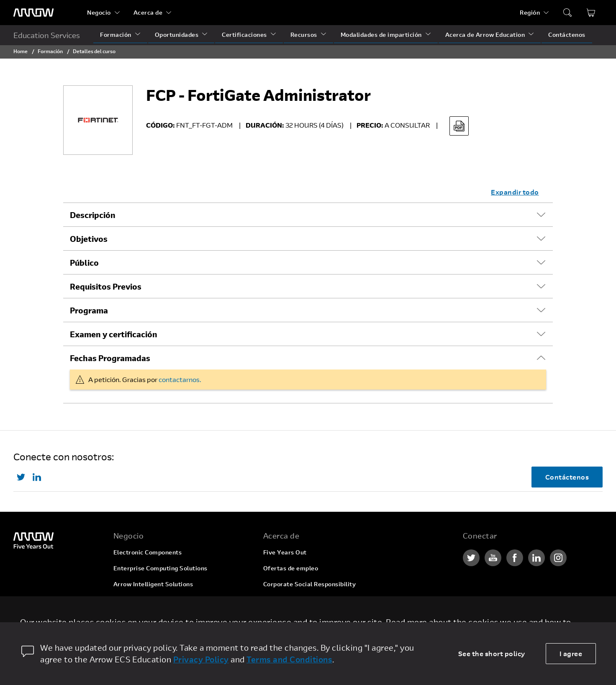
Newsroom (279, 616)
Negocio (99, 12)
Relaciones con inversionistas (307, 600)
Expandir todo (515, 192)
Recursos (304, 35)
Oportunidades (177, 35)
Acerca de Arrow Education (485, 35)
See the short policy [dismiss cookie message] (492, 653)
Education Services (47, 35)
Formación (116, 35)
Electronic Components (148, 552)
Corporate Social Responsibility (310, 584)
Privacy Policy (201, 659)
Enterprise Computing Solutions (160, 568)
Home (21, 51)
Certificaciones (244, 35)
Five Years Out (285, 552)
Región (530, 12)
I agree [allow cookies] (571, 653)
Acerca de (148, 12)
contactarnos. (180, 379)
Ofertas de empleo (291, 568)
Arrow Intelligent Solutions (153, 584)
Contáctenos (567, 35)
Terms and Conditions (289, 659)
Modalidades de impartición (381, 35)
